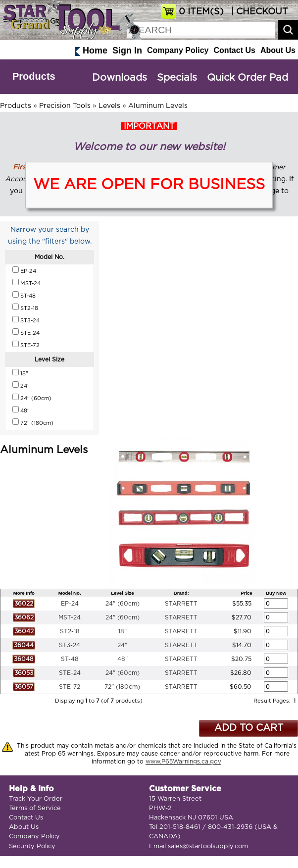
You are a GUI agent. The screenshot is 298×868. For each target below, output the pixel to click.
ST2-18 (70, 631)
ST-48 (70, 659)
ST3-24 (70, 645)
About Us (278, 50)
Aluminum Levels (158, 106)
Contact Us (234, 50)
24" (122, 645)
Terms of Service (35, 808)
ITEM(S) (201, 12)
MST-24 (70, 617)
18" (123, 631)
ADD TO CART (249, 728)
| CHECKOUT (258, 12)
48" (123, 659)
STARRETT (181, 604)
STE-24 (70, 673)
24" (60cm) (123, 604)
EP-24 (70, 604)
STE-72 (70, 687)
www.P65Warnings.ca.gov (183, 762)
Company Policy (178, 50)
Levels (109, 106)
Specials (177, 78)
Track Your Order (36, 799)
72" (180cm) (122, 687)
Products (34, 76)
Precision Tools (65, 106)
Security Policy (32, 846)
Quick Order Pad (248, 78)
